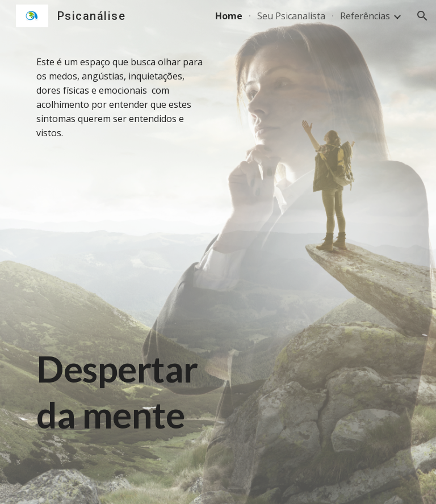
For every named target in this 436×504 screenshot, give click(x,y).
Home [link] (229, 16)
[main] (122, 252)
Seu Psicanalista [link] (291, 16)
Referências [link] (365, 16)
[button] (422, 16)
